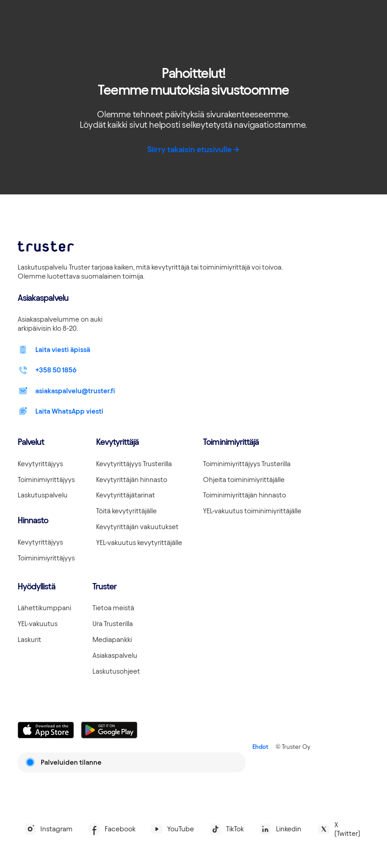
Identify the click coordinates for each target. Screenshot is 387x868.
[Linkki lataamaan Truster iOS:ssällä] (46, 730)
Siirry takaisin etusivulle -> (193, 149)
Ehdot (260, 747)
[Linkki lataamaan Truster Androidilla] (109, 730)
